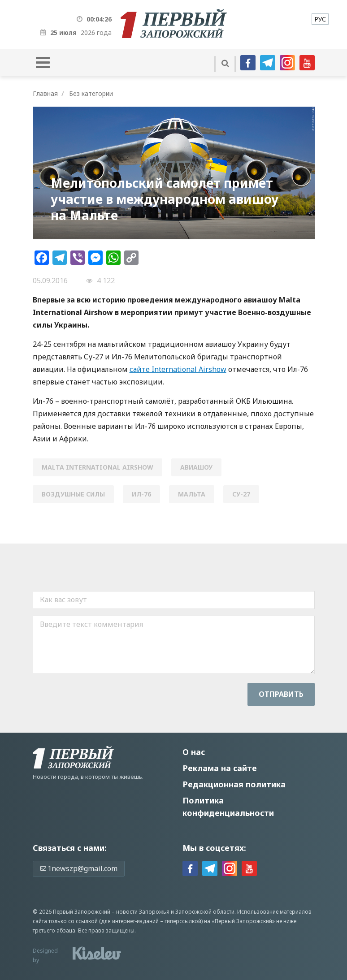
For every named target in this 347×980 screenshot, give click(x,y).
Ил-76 (141, 494)
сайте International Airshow (178, 369)
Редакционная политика (234, 784)
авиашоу (196, 467)
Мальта (192, 494)
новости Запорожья (143, 912)
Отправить (281, 694)
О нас (194, 752)
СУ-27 (241, 494)
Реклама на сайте (220, 768)
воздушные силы (73, 494)
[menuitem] (320, 19)
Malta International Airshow (98, 467)
